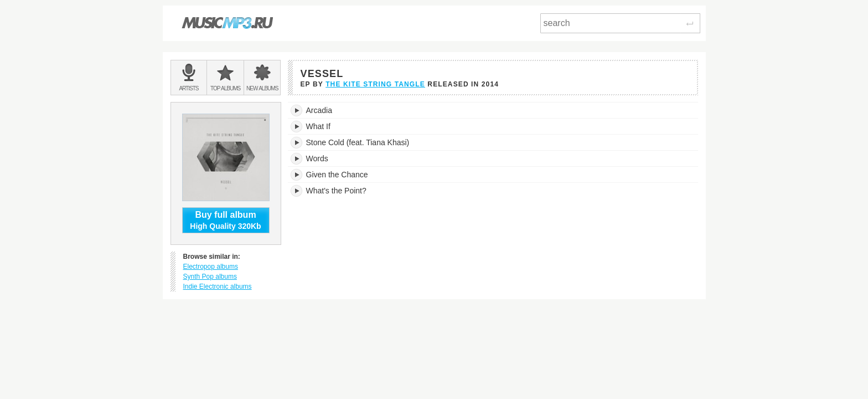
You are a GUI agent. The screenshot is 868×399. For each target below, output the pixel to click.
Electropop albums (211, 267)
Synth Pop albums (210, 277)
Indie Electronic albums (218, 287)
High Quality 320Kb (226, 220)
